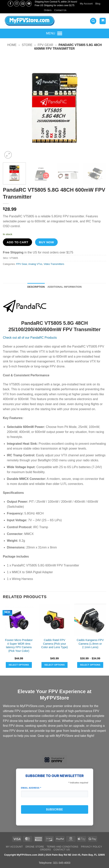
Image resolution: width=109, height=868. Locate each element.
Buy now (46, 242)
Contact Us (60, 10)
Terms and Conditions (63, 847)
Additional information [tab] (65, 287)
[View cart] (103, 21)
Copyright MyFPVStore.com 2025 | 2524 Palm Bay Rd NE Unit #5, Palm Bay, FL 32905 (54, 855)
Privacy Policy (92, 847)
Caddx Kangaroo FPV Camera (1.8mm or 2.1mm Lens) (90, 644)
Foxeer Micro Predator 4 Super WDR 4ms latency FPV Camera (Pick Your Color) (19, 645)
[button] (93, 21)
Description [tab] (36, 287)
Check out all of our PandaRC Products (30, 338)
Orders (48, 10)
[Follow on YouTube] (29, 4)
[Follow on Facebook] (11, 4)
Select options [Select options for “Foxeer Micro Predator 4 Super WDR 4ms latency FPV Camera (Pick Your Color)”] (19, 665)
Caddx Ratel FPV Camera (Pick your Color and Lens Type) (54, 644)
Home (12, 45)
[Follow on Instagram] (16, 4)
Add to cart (18, 242)
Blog (98, 4)
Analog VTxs (35, 264)
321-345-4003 (62, 863)
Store (27, 45)
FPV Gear (45, 45)
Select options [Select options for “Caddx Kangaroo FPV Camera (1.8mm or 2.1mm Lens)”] (90, 665)
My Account (86, 4)
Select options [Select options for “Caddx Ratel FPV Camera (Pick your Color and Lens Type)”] (54, 665)
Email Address (31, 788)
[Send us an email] (23, 4)
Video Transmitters (54, 264)
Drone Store (35, 847)
